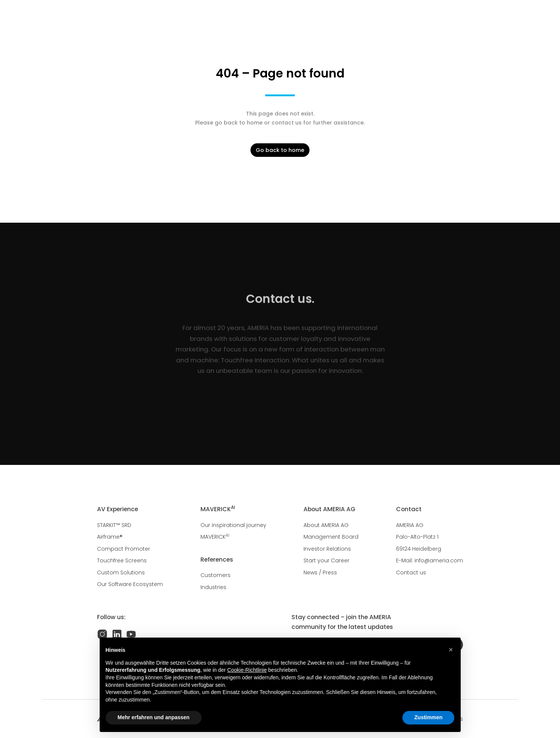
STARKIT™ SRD (114, 525)
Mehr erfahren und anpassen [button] (154, 717)
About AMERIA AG (326, 525)
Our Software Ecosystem (130, 584)
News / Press (320, 572)
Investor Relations (327, 549)
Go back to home (280, 150)
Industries (213, 587)
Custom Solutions (121, 572)
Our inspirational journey (233, 525)
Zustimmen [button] (429, 717)
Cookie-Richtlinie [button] (247, 670)
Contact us (411, 572)
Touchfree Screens (122, 560)
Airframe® (110, 537)
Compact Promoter (124, 549)
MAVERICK (215, 537)
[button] (451, 650)
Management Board (331, 537)
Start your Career (326, 560)
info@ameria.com (439, 560)
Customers (216, 575)
